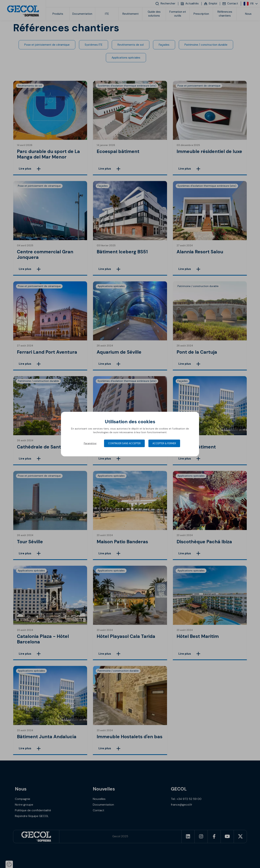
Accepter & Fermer (164, 443)
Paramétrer (90, 443)
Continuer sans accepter (124, 443)
